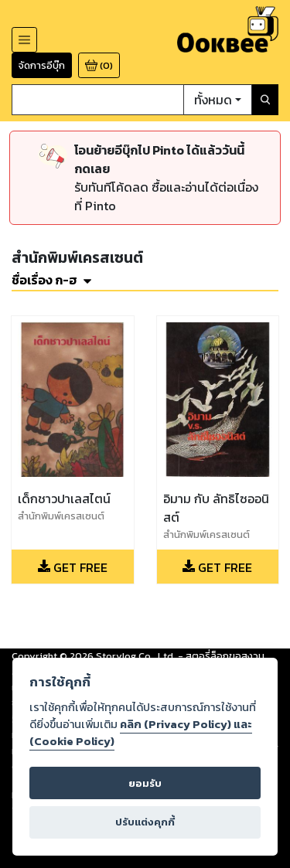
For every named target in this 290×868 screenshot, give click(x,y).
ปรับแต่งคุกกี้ (145, 822)
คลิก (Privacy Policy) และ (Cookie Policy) (141, 733)
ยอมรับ (145, 783)
